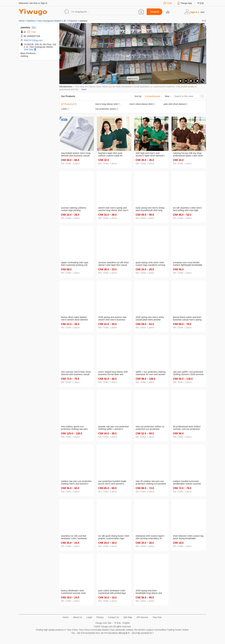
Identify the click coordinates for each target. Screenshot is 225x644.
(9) (107, 109)
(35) (69, 104)
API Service (142, 617)
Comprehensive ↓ (153, 96)
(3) (142, 104)
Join (202, 12)
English (126, 623)
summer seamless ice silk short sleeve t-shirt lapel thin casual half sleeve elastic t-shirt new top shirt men (114, 264)
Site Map (128, 617)
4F (65, 21)
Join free (33, 3)
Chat (170, 3)
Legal (89, 617)
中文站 (201, 3)
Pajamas (73, 21)
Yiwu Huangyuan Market (49, 21)
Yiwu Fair (157, 617)
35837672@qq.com (33, 40)
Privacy (100, 617)
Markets (31, 21)
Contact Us (114, 617)
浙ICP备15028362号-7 (143, 633)
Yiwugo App (186, 3)
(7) (108, 104)
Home (22, 21)
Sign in (44, 3)
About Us (77, 617)
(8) (176, 104)
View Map (29, 49)
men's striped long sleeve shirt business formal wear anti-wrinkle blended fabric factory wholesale (113, 373)
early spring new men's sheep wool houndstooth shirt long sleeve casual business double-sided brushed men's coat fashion (151, 209)
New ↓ (168, 96)
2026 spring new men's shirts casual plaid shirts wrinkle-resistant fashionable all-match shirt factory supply (150, 319)
